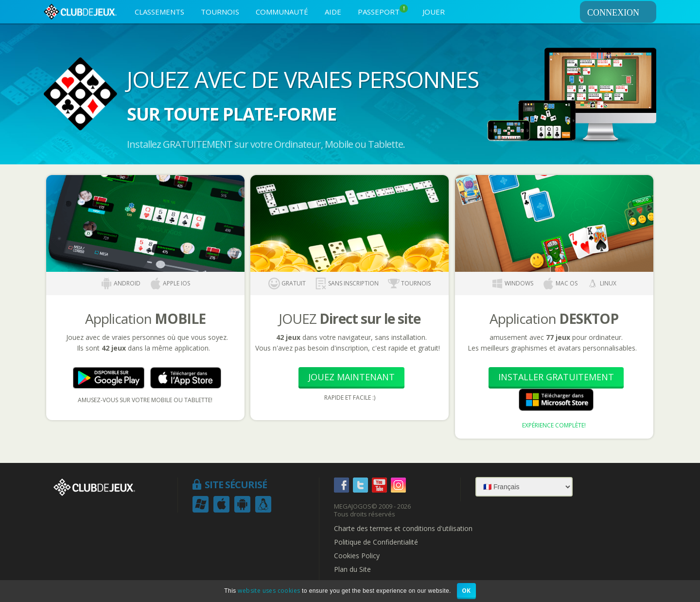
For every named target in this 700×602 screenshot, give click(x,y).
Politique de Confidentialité (376, 542)
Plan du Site (352, 569)
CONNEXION (620, 13)
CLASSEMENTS (159, 12)
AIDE (333, 12)
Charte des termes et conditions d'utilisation (403, 529)
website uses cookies (269, 591)
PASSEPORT (383, 10)
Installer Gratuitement (556, 377)
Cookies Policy (357, 556)
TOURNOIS (220, 12)
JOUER (434, 12)
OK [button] (466, 591)
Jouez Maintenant (351, 377)
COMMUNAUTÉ (282, 12)
